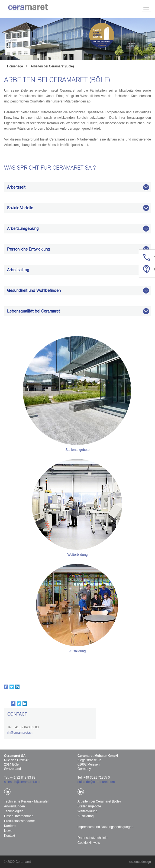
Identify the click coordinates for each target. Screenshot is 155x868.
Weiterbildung (77, 555)
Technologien (14, 811)
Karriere (10, 826)
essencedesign (140, 862)
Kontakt (10, 836)
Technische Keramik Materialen (27, 801)
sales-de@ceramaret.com (96, 782)
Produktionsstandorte (19, 821)
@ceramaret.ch (21, 733)
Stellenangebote (78, 450)
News (8, 831)
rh (9, 733)
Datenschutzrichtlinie (93, 838)
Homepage (15, 66)
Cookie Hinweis (89, 843)
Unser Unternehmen (19, 816)
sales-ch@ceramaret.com (23, 782)
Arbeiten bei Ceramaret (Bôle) (52, 66)
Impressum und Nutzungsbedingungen (105, 827)
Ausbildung (77, 651)
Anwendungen (14, 806)
